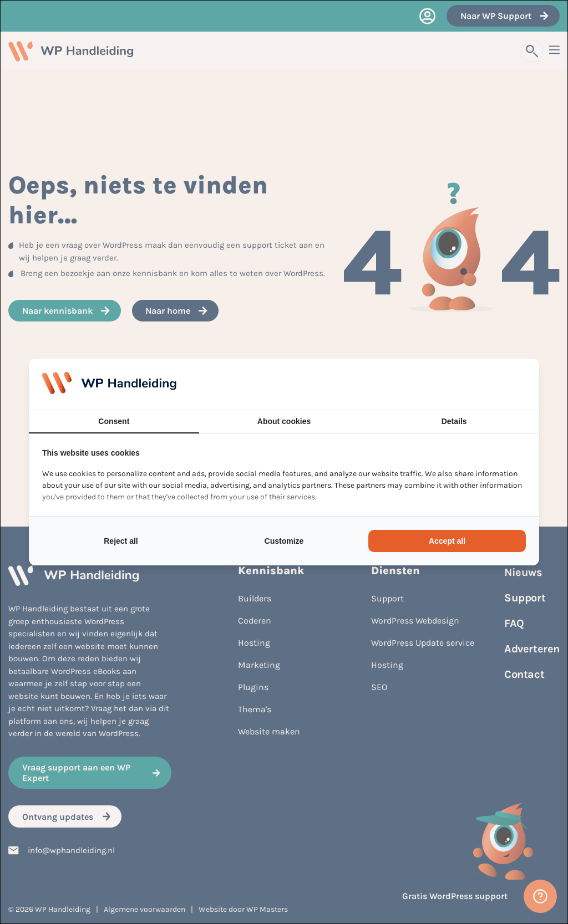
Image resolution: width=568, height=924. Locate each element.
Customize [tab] (284, 541)
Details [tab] (454, 421)
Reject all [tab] (121, 541)
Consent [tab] (114, 421)
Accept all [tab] (447, 541)
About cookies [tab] (284, 421)
